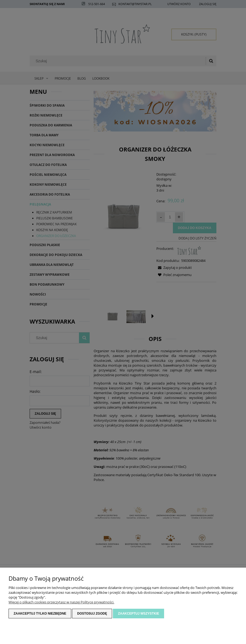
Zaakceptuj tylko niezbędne (40, 614)
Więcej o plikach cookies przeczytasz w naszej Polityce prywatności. (61, 602)
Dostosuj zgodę (92, 614)
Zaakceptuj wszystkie (138, 614)
